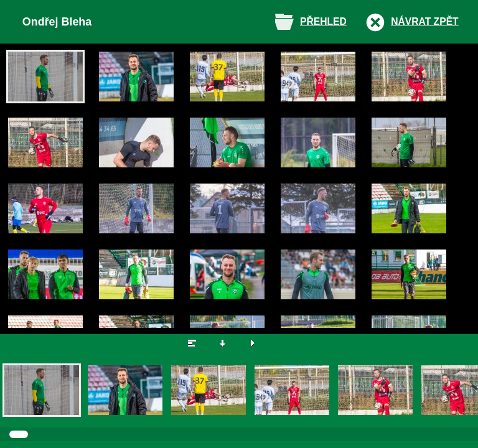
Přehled (323, 21)
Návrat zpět (424, 21)
